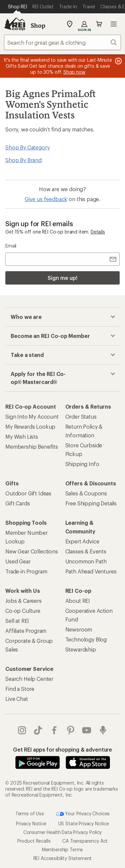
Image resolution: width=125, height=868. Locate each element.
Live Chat (17, 699)
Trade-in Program (26, 571)
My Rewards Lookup (30, 426)
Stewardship (81, 649)
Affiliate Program (26, 631)
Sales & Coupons (86, 493)
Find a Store (20, 689)
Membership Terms (62, 849)
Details (98, 232)
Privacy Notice (31, 823)
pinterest (71, 730)
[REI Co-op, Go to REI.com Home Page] (15, 24)
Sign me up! (62, 278)
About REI (78, 601)
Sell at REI (17, 621)
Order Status (81, 416)
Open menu (114, 24)
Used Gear (18, 561)
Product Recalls (34, 841)
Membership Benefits (32, 447)
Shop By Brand (23, 160)
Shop (38, 25)
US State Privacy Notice (84, 823)
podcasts (103, 730)
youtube (87, 730)
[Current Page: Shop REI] (17, 7)
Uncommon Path (86, 561)
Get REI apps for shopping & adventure (62, 749)
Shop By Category (27, 147)
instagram (22, 730)
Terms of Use (30, 813)
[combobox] (62, 42)
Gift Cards (17, 503)
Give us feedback (46, 199)
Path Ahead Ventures (91, 571)
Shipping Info (82, 464)
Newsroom (79, 629)
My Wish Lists (22, 437)
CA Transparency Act (85, 841)
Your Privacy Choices (83, 814)
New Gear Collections (32, 551)
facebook (54, 730)
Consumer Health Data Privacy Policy (62, 832)
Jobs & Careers (23, 601)
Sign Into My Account (32, 416)
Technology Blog (86, 639)
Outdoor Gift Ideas (28, 493)
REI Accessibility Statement (63, 858)
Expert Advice (82, 541)
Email (11, 246)
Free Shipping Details (91, 503)
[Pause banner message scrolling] (118, 61)
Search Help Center (29, 679)
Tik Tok (38, 730)
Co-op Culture (23, 611)
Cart (99, 24)
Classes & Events (86, 551)
